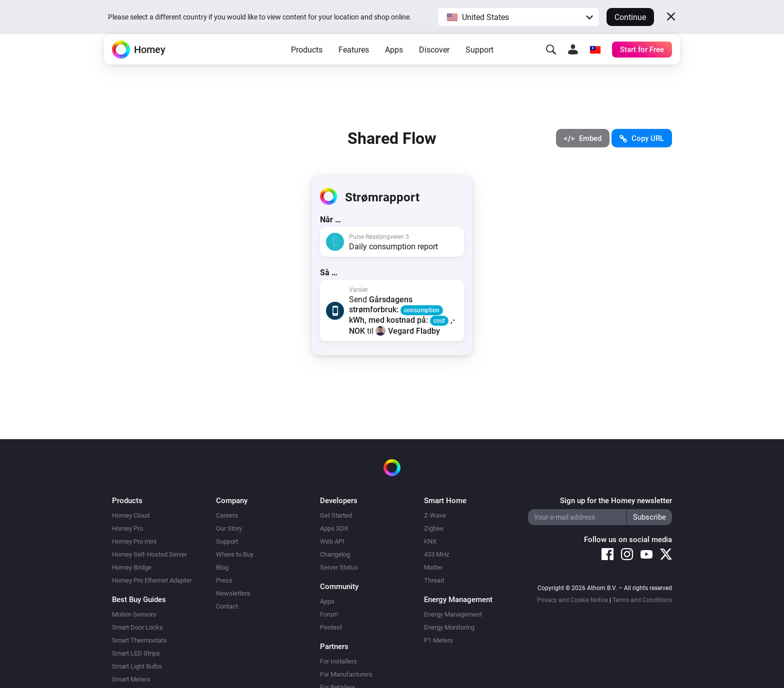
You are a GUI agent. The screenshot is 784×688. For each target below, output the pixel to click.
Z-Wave (435, 515)
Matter (433, 567)
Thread (434, 580)
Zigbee (434, 528)
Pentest (331, 627)
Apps (394, 65)
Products (307, 65)
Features (354, 65)
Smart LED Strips (136, 653)
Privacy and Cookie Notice (572, 600)
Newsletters (233, 593)
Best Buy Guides (139, 600)
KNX (430, 541)
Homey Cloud (131, 515)
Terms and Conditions (642, 600)
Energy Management (453, 614)
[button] (518, 17)
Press (224, 580)
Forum (329, 614)
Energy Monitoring (449, 627)
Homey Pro (127, 528)
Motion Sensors (134, 614)
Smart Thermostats (139, 640)
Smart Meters (131, 679)
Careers (227, 515)
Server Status (339, 567)
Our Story (229, 528)
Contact (227, 606)
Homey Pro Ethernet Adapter (152, 580)
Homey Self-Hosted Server (149, 554)
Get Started (336, 515)
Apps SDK (334, 528)
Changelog (335, 554)
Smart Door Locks (137, 627)
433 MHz (436, 554)
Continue (630, 17)
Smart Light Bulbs (137, 666)
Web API (332, 541)
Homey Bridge (132, 567)
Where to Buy (235, 554)
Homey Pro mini (134, 541)
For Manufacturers (346, 674)
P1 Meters (438, 640)
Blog (222, 567)
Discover (434, 65)
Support (479, 65)
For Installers (338, 661)
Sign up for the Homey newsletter (616, 501)
